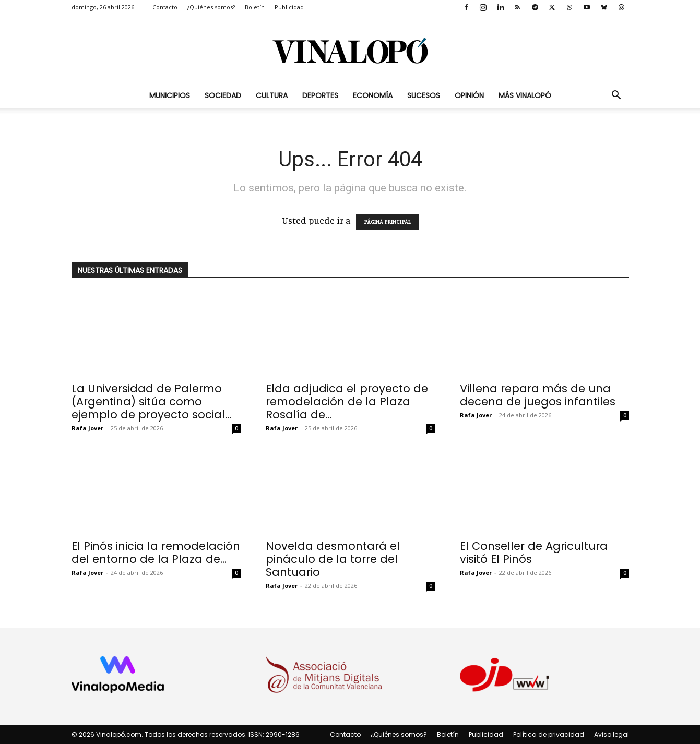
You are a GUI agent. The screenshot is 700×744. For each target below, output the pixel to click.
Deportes (320, 95)
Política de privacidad (549, 734)
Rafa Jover (87, 428)
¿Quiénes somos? (211, 7)
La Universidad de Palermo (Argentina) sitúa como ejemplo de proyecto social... (151, 401)
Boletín (255, 7)
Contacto (165, 7)
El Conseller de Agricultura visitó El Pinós (534, 553)
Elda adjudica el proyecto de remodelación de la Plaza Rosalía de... (347, 401)
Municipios (170, 95)
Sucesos (424, 95)
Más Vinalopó (525, 95)
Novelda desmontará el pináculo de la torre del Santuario (333, 559)
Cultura (272, 95)
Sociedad (223, 95)
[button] (616, 95)
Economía (373, 95)
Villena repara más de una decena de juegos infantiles (538, 395)
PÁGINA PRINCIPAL (387, 222)
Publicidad (289, 7)
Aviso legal (612, 734)
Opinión (469, 95)
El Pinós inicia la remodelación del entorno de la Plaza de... (156, 553)
